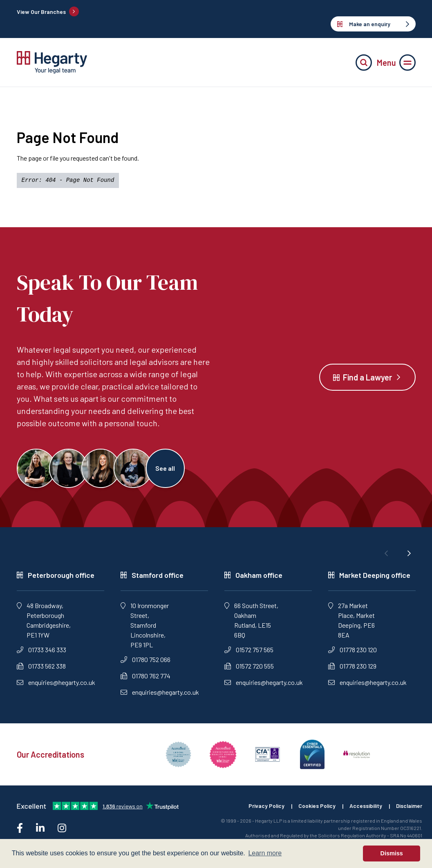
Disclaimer (409, 808)
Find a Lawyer (367, 378)
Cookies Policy (315, 808)
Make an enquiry (373, 24)
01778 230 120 (353, 651)
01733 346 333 (41, 651)
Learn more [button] (265, 853)
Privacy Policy (263, 808)
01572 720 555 (249, 668)
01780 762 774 (145, 677)
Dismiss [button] (392, 853)
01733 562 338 (41, 668)
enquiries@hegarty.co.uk (56, 684)
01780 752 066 (145, 661)
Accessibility (364, 808)
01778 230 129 (352, 668)
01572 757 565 (249, 651)
